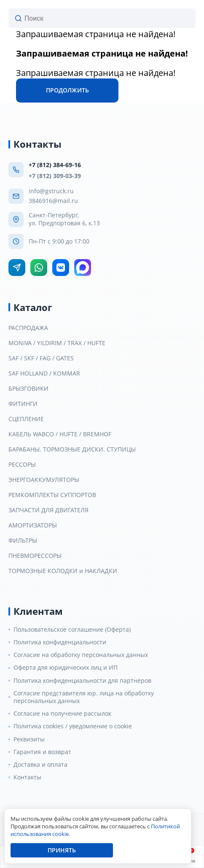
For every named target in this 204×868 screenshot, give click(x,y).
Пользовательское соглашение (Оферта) (72, 630)
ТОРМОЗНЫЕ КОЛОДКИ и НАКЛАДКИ (63, 571)
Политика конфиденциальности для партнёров (82, 681)
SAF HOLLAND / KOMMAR (44, 373)
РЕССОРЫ (22, 465)
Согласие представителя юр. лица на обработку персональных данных (84, 697)
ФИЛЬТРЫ (23, 541)
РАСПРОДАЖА (28, 328)
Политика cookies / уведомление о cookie (73, 726)
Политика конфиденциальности (60, 642)
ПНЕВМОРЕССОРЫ (35, 556)
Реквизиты (29, 739)
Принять (62, 850)
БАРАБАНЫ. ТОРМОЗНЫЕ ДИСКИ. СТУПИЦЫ (72, 449)
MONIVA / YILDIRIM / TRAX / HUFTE (57, 343)
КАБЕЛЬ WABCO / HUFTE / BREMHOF (60, 434)
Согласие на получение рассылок (62, 714)
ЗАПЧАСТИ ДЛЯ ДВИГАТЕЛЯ (48, 510)
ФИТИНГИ (23, 404)
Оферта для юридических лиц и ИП (66, 668)
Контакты (27, 777)
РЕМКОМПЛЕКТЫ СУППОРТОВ (52, 495)
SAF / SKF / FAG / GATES (41, 358)
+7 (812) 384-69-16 (55, 165)
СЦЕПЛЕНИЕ (26, 419)
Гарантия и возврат (42, 752)
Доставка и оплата (40, 765)
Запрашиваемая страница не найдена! (96, 34)
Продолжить (67, 90)
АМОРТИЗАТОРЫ (33, 525)
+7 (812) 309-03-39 (55, 176)
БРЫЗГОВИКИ (28, 389)
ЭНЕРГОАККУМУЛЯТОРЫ (44, 480)
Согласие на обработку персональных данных (81, 655)
